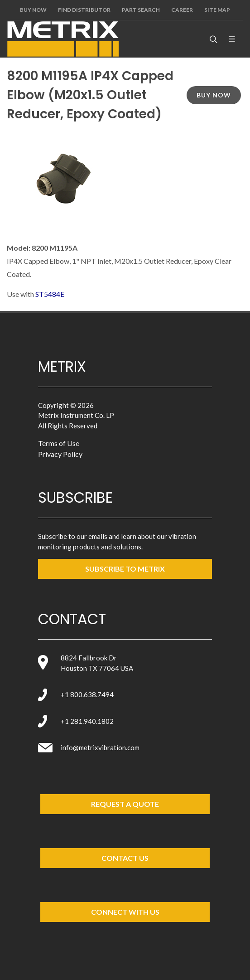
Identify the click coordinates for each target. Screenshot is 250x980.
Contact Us (125, 858)
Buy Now (33, 10)
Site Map (217, 10)
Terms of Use (59, 443)
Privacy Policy (60, 454)
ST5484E (50, 294)
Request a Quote (125, 804)
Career (182, 10)
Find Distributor (84, 10)
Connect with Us (125, 912)
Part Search (141, 10)
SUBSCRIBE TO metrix (125, 569)
